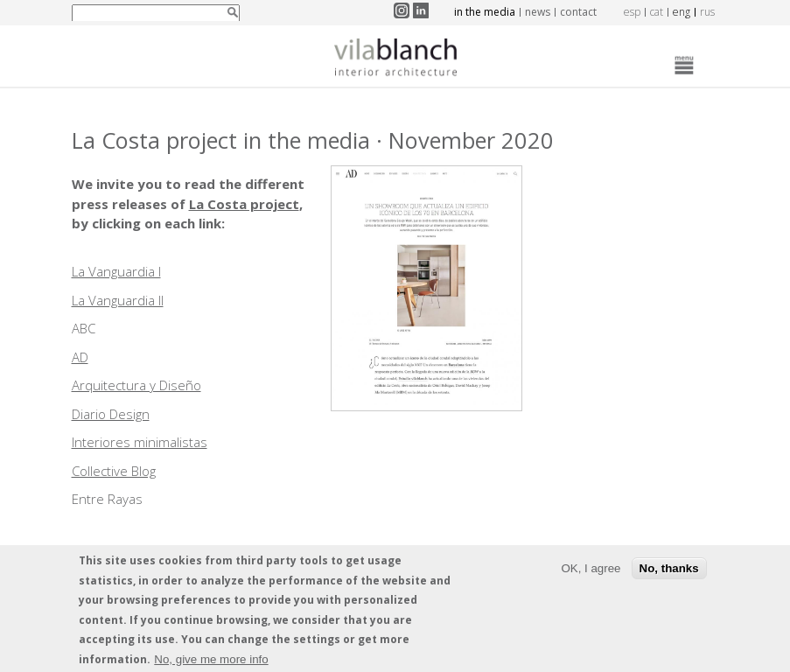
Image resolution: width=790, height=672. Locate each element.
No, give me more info (211, 662)
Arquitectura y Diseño (136, 385)
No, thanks (669, 571)
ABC (84, 328)
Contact (578, 12)
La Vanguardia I (116, 271)
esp (632, 12)
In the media (485, 12)
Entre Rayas (107, 499)
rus (707, 12)
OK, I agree (591, 571)
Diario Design (111, 414)
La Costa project (244, 204)
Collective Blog (114, 471)
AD (80, 357)
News (538, 12)
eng (682, 12)
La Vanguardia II (118, 300)
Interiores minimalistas (140, 442)
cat (657, 12)
